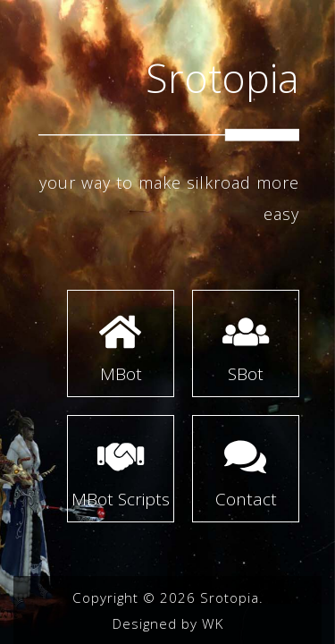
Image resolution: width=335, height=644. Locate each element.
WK (213, 623)
